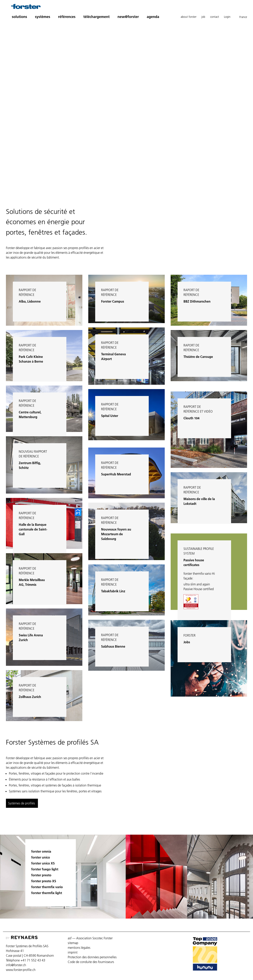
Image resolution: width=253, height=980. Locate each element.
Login (227, 17)
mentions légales (79, 948)
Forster (190, 635)
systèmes (43, 17)
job (203, 17)
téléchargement (96, 17)
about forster (189, 17)
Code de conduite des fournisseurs (91, 962)
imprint (73, 952)
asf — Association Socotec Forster (90, 938)
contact (215, 17)
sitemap (73, 943)
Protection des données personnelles (92, 957)
